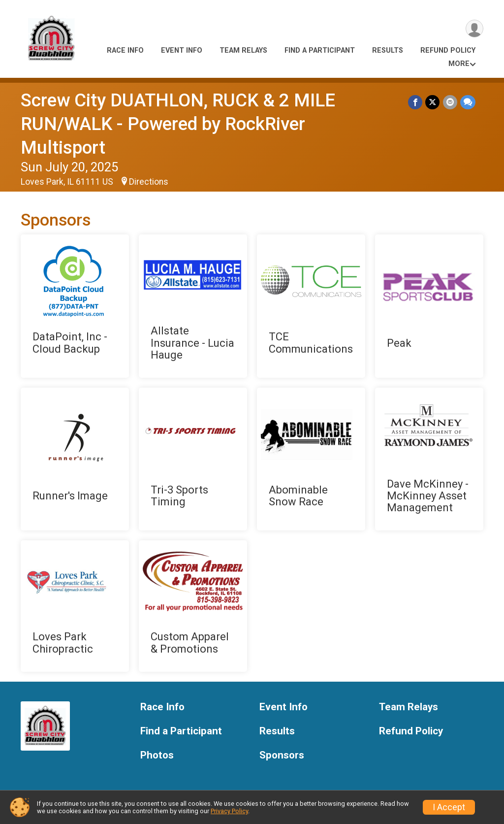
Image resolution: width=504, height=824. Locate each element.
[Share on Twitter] (433, 102)
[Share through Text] (468, 102)
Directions (149, 182)
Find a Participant (320, 50)
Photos (157, 755)
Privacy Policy (229, 811)
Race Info (125, 50)
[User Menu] (474, 29)
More (459, 64)
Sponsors (282, 755)
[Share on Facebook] (416, 102)
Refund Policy (448, 50)
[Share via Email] (450, 102)
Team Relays (243, 50)
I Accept (449, 807)
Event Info (182, 50)
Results (388, 50)
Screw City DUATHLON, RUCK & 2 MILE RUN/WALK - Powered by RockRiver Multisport (178, 124)
